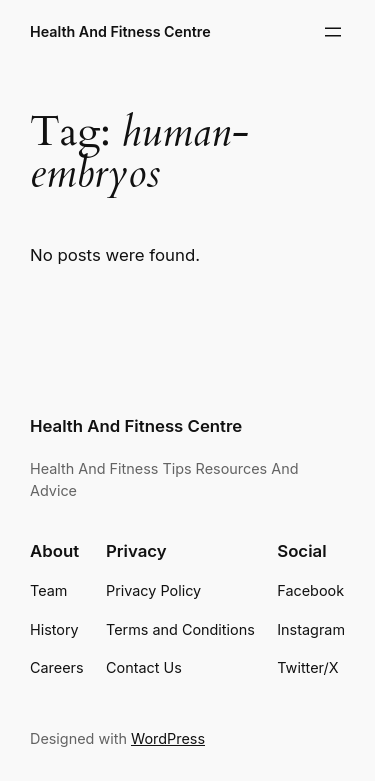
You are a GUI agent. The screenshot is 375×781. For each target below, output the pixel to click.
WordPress (168, 738)
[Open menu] (333, 32)
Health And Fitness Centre (120, 31)
